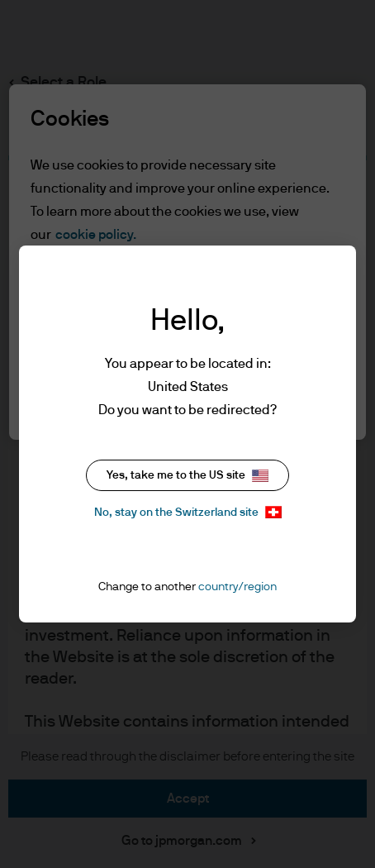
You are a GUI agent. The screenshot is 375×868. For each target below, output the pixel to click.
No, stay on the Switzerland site (188, 512)
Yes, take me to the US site (187, 476)
